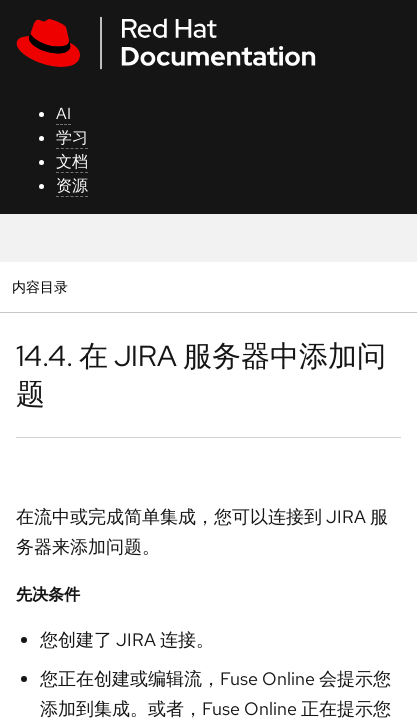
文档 (72, 161)
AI (63, 113)
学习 (72, 137)
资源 (72, 185)
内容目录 (39, 286)
